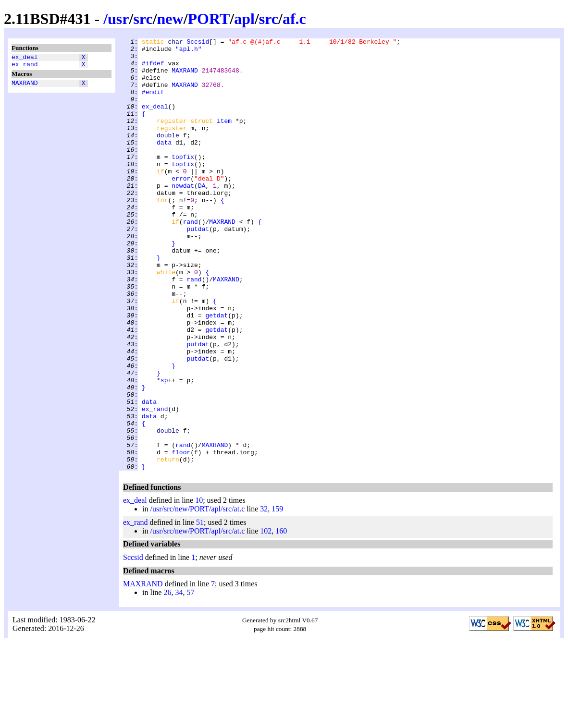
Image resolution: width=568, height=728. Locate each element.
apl (244, 19)
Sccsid (198, 43)
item (224, 138)
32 (264, 595)
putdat (198, 267)
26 (167, 679)
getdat (216, 371)
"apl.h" (189, 51)
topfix (183, 181)
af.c (294, 19)
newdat (183, 216)
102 (266, 617)
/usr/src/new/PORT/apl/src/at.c (197, 595)
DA (202, 216)
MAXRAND (25, 87)
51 (200, 609)
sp (164, 449)
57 (190, 679)
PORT (209, 19)
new (170, 19)
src (143, 19)
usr (118, 19)
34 (179, 679)
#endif (153, 103)
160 (281, 617)
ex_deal (25, 58)
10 (199, 587)
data (164, 164)
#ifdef (153, 69)
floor (181, 535)
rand (191, 259)
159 (277, 595)
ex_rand (25, 67)
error (181, 207)
